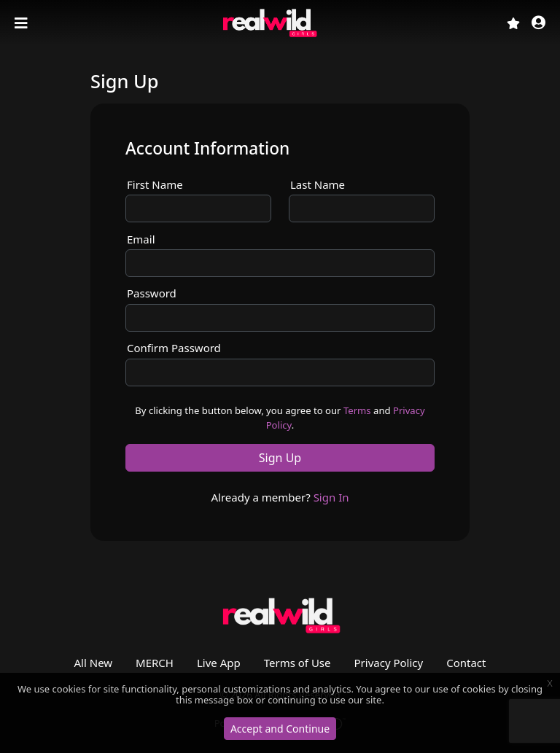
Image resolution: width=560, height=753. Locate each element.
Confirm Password (174, 348)
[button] (538, 24)
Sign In (331, 497)
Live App (219, 663)
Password (152, 293)
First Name (155, 184)
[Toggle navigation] (23, 23)
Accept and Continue (280, 729)
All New (94, 663)
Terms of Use (297, 663)
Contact (466, 663)
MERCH (155, 663)
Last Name (318, 184)
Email (141, 239)
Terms (357, 410)
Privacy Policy (389, 663)
